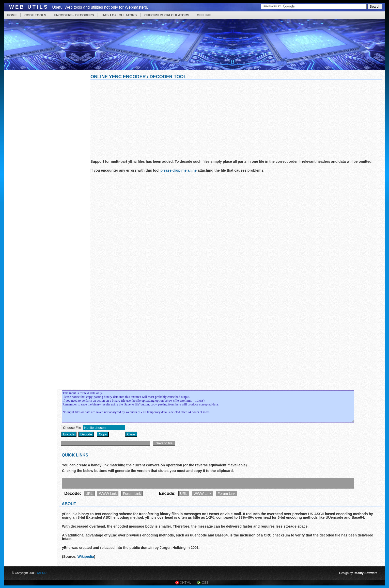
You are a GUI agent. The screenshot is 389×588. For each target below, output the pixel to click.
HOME (12, 15)
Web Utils (29, 7)
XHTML (185, 583)
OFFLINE (204, 15)
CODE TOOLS (35, 15)
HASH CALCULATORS (119, 15)
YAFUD (41, 573)
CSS (205, 583)
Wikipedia (86, 557)
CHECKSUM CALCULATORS (167, 15)
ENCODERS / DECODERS (74, 15)
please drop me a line (178, 170)
